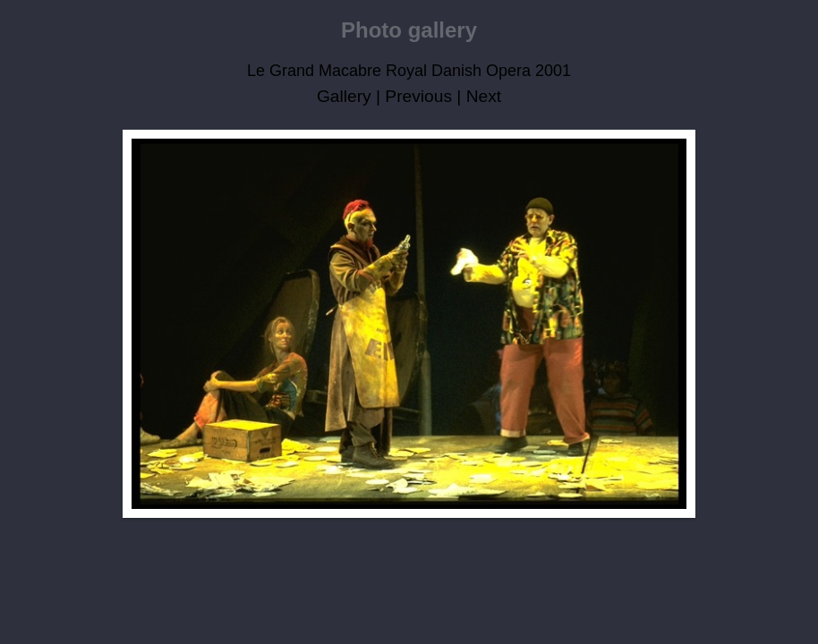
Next (484, 96)
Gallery (344, 96)
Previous (418, 96)
